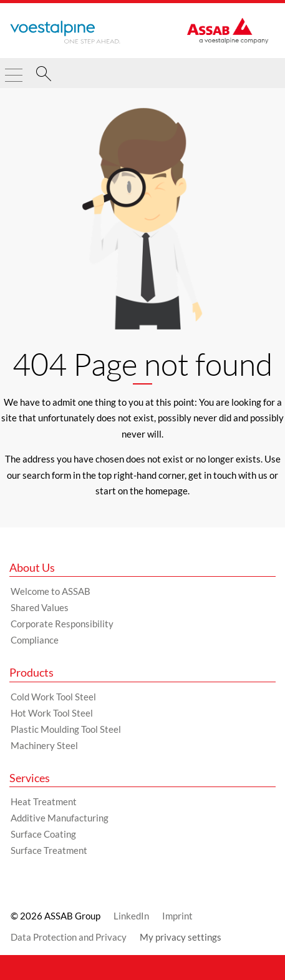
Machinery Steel (44, 745)
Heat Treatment (44, 801)
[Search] (44, 76)
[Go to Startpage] (65, 32)
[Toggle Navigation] (14, 70)
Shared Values (40, 607)
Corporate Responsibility (62, 624)
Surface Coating (43, 834)
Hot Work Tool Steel (52, 713)
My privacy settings (181, 937)
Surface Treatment (49, 850)
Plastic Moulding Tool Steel (66, 729)
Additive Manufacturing (60, 818)
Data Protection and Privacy (69, 937)
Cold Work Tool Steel (53, 697)
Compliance (35, 640)
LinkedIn (131, 916)
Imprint (177, 916)
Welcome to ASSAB (51, 591)
